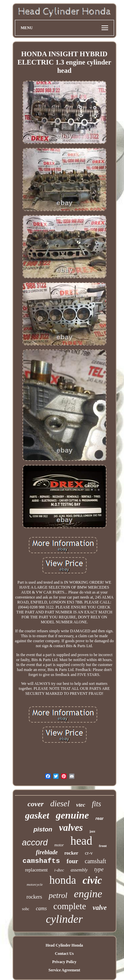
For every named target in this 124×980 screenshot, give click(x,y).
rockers (34, 897)
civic (92, 880)
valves (71, 827)
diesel (60, 803)
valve (100, 908)
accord (35, 842)
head (81, 841)
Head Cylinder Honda (64, 945)
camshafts (41, 861)
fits (97, 804)
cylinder (64, 919)
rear (100, 818)
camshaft (95, 861)
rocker (71, 853)
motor (59, 845)
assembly (79, 870)
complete (70, 906)
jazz (92, 831)
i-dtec (59, 870)
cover (36, 804)
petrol (58, 895)
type (99, 869)
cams (41, 908)
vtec (81, 805)
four (72, 861)
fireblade (47, 852)
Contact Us (64, 954)
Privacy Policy (64, 962)
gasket (37, 815)
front (103, 846)
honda (63, 880)
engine (88, 894)
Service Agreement (64, 970)
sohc (25, 909)
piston (43, 829)
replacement (36, 870)
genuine (72, 815)
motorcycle (35, 884)
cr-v (89, 853)
